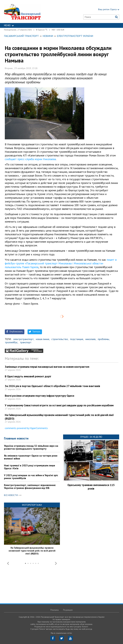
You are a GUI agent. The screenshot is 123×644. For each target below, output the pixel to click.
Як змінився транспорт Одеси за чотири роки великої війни (31, 457)
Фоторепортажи (32, 505)
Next (56, 563)
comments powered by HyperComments (26, 428)
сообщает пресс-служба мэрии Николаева (30, 159)
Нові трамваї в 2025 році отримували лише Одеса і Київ (30, 467)
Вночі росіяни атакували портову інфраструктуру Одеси (39, 396)
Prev (8, 563)
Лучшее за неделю (91, 437)
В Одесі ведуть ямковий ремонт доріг (28, 376)
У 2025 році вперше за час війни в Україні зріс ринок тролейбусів (31, 477)
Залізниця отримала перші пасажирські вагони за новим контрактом (47, 367)
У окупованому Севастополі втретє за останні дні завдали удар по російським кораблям (59, 405)
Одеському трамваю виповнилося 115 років (91, 487)
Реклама (55, 610)
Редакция (68, 610)
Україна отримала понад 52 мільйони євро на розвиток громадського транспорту (31, 447)
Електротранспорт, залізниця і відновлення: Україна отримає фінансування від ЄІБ (30, 486)
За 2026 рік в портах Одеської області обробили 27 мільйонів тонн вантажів (52, 386)
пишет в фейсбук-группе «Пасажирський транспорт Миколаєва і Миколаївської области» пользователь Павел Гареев (61, 263)
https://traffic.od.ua (30, 12)
